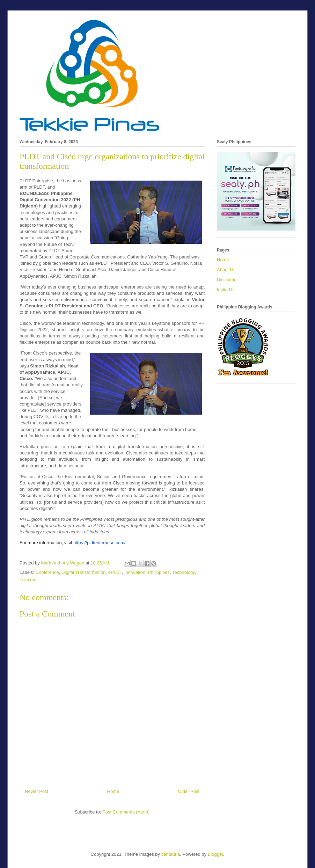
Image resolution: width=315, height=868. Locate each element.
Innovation (135, 572)
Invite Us (226, 290)
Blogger (215, 854)
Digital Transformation (83, 572)
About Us (226, 270)
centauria (171, 854)
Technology (184, 572)
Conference (47, 572)
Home (113, 791)
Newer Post (36, 791)
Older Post (189, 791)
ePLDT (115, 572)
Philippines (159, 572)
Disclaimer (228, 280)
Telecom (28, 580)
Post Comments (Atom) (126, 812)
